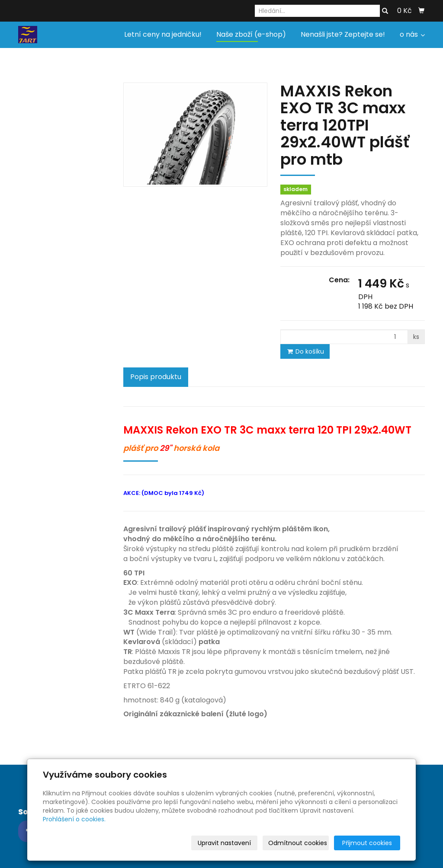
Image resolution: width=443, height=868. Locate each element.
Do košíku (305, 351)
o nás (412, 34)
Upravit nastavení (224, 843)
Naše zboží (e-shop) (251, 34)
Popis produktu (156, 377)
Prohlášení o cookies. (74, 819)
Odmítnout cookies (298, 843)
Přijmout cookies (367, 843)
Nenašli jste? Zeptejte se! (343, 34)
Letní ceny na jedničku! (163, 34)
